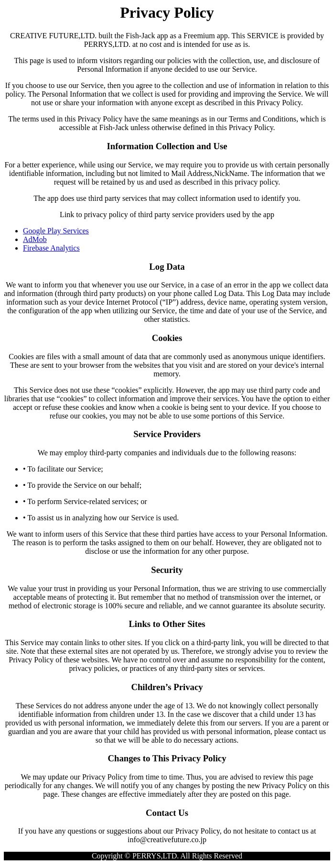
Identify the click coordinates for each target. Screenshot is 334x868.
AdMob (35, 239)
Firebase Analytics (51, 248)
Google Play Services (56, 231)
